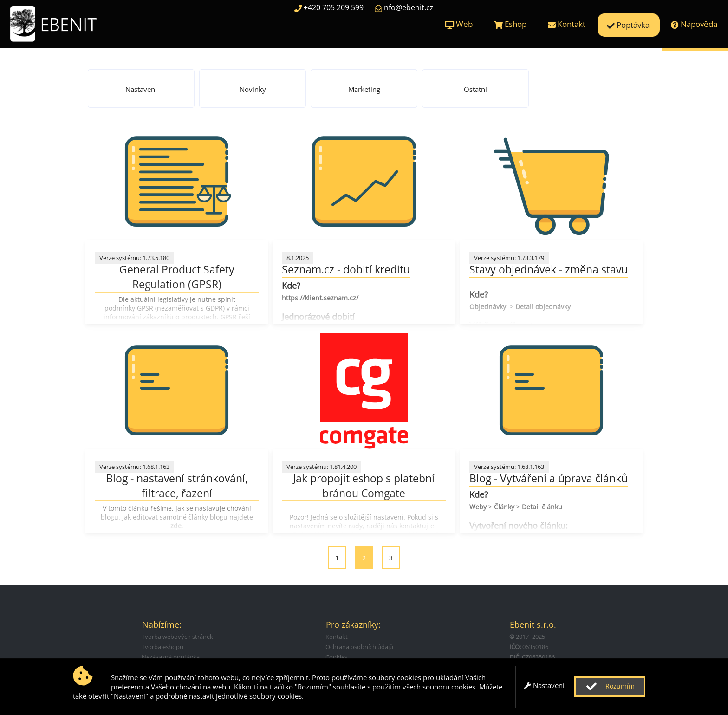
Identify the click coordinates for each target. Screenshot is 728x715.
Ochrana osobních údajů (359, 647)
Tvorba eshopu (162, 647)
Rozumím (609, 687)
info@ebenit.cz (404, 7)
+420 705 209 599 (329, 7)
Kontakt (337, 637)
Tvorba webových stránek (177, 637)
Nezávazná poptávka (171, 657)
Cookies (336, 657)
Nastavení (544, 685)
